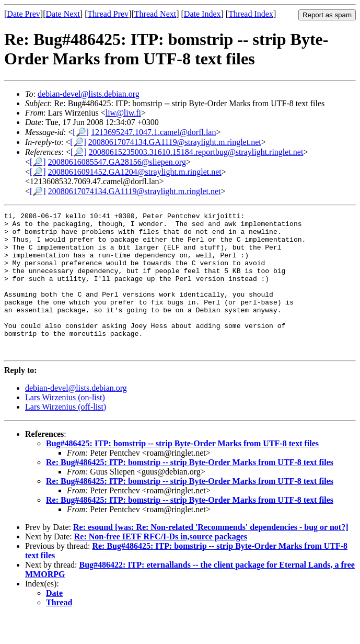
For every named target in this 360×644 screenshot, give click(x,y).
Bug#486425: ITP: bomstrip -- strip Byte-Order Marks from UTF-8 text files (182, 472)
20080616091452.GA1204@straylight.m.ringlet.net (135, 172)
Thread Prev (108, 14)
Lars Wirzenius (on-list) (65, 426)
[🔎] (81, 132)
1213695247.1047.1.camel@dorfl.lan (154, 132)
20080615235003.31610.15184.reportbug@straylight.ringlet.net (196, 152)
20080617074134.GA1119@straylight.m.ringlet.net (175, 142)
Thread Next (155, 14)
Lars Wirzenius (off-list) (66, 435)
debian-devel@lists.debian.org (89, 94)
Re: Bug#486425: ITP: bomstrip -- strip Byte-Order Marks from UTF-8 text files (190, 490)
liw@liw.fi (123, 113)
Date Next (63, 14)
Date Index (202, 14)
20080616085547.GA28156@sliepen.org (117, 162)
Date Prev (24, 14)
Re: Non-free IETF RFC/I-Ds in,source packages (161, 565)
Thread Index (251, 14)
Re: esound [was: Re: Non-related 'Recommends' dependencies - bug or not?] (211, 555)
